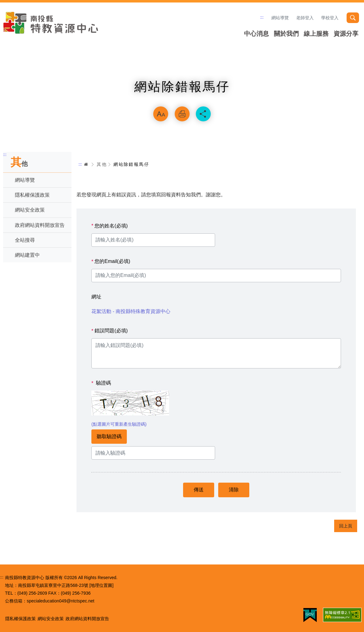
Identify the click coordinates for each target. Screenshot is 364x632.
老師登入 (305, 18)
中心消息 (256, 34)
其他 (102, 164)
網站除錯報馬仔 (131, 164)
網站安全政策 (30, 210)
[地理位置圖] (101, 585)
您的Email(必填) (111, 261)
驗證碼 (101, 383)
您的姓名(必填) (110, 226)
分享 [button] (203, 114)
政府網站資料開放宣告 (40, 225)
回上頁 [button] (346, 526)
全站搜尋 (25, 240)
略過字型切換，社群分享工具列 (182, 98)
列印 (182, 114)
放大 (161, 114)
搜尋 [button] (353, 18)
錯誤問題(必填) (110, 331)
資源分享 (346, 34)
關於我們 (286, 34)
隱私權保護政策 (32, 195)
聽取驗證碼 (109, 436)
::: (262, 17)
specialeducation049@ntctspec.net (60, 601)
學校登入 (330, 18)
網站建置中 (27, 255)
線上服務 (316, 34)
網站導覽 (280, 18)
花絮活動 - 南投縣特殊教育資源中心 (131, 311)
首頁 (86, 164)
